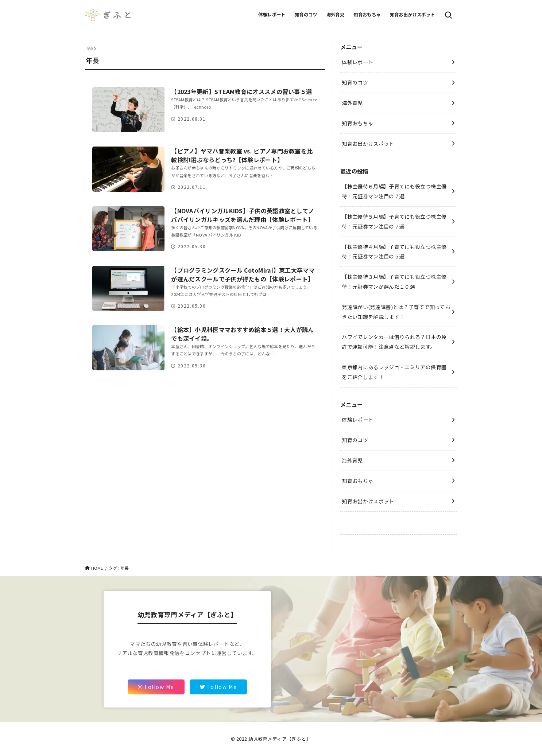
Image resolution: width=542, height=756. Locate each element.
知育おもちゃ (367, 15)
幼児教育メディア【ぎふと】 (280, 739)
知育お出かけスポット (413, 15)
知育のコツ (306, 15)
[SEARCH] (448, 15)
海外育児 (336, 15)
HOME (97, 568)
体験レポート (272, 15)
